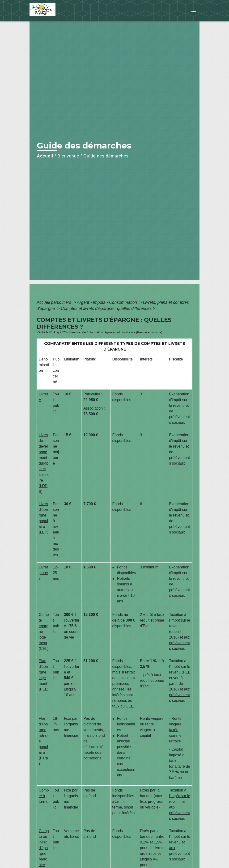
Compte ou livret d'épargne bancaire (44, 848)
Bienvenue (68, 156)
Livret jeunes (43, 573)
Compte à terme (44, 796)
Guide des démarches (106, 156)
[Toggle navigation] (194, 11)
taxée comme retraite (175, 735)
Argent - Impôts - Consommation (108, 302)
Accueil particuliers (55, 302)
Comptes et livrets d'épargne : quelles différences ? (108, 309)
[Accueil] (59, 11)
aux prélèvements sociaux (180, 643)
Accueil (45, 156)
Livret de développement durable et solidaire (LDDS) (44, 463)
